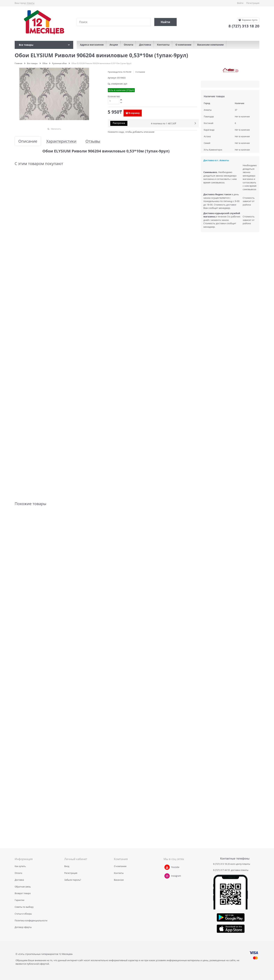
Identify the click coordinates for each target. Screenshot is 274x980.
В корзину (134, 113)
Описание (28, 141)
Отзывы (93, 141)
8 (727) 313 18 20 (221, 864)
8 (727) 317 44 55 (222, 870)
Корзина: (249, 20)
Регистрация (253, 3)
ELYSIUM (127, 72)
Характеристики (61, 141)
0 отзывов (140, 72)
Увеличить (56, 129)
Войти (240, 3)
